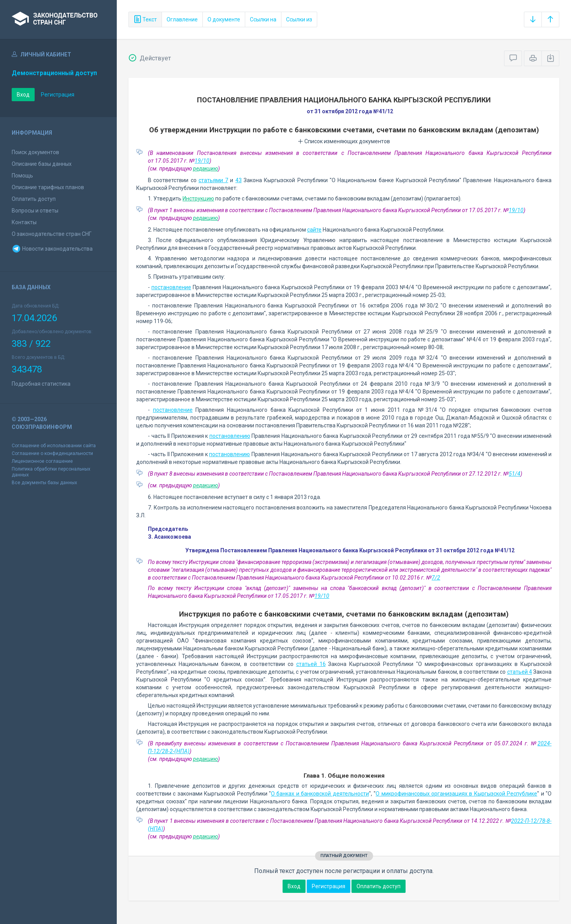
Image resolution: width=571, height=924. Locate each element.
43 (239, 180)
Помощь (22, 176)
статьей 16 (311, 664)
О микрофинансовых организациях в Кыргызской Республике (456, 794)
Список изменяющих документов (344, 141)
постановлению (230, 436)
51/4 (515, 474)
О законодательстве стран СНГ (52, 234)
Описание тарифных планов (48, 187)
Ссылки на (263, 19)
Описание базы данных (42, 164)
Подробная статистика (41, 384)
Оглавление (182, 19)
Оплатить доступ (34, 199)
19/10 (202, 161)
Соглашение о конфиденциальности (52, 453)
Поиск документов (35, 152)
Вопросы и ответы (35, 211)
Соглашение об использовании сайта (54, 446)
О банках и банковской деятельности (320, 794)
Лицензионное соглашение (42, 461)
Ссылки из (299, 19)
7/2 (436, 578)
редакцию (206, 169)
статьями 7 (213, 180)
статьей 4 (520, 672)
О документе (224, 19)
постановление (171, 287)
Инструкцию (198, 199)
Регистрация (58, 95)
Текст (145, 19)
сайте (314, 230)
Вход (23, 95)
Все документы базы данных (44, 483)
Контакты (24, 222)
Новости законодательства (52, 249)
